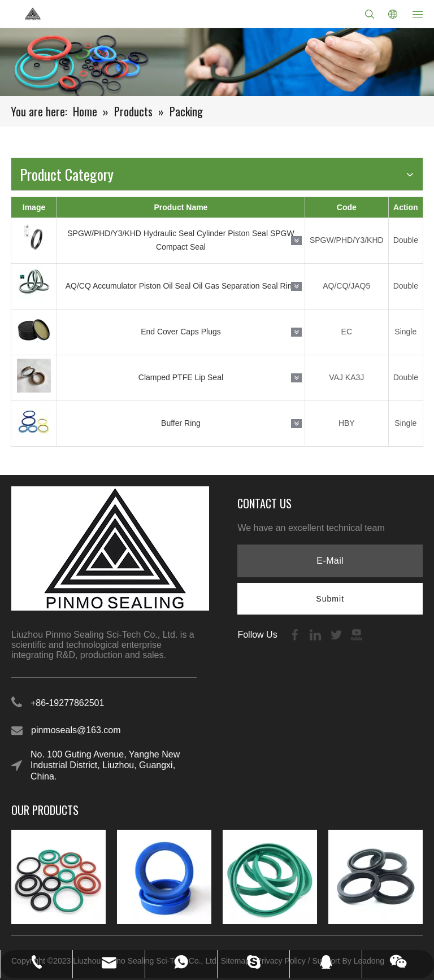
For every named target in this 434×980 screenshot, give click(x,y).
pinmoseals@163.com (76, 730)
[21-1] (217, 62)
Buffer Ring (181, 423)
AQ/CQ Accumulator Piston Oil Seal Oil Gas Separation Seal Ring (181, 286)
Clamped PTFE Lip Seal (181, 377)
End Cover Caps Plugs (181, 332)
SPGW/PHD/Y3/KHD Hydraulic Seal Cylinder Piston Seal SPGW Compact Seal (181, 240)
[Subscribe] (330, 599)
